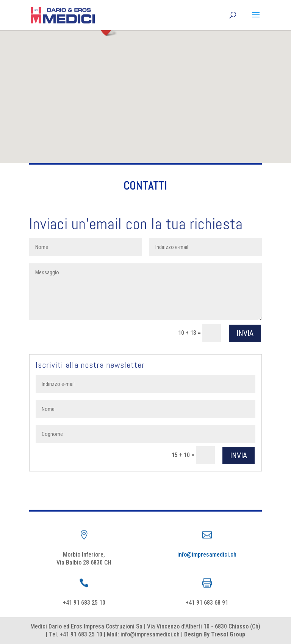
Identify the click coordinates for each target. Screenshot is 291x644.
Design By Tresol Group (215, 634)
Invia (245, 333)
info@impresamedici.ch (207, 555)
